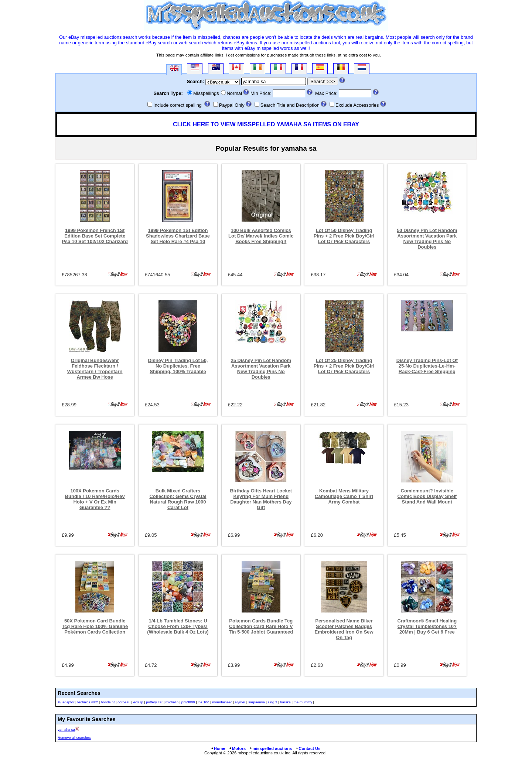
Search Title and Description (290, 105)
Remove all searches (74, 738)
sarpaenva (257, 702)
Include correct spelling (178, 105)
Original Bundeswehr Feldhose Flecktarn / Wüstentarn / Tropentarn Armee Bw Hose (95, 369)
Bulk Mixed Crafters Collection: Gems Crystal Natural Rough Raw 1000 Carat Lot (178, 499)
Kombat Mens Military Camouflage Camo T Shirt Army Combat (344, 496)
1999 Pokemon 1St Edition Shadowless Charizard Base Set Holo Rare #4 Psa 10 (178, 236)
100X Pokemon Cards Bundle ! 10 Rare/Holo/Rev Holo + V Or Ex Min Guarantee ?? (95, 499)
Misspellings (206, 93)
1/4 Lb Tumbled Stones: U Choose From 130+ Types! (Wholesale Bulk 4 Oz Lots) (178, 626)
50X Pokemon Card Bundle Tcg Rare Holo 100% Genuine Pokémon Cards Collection (95, 626)
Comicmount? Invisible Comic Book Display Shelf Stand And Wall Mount (427, 496)
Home (218, 748)
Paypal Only (232, 105)
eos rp (138, 702)
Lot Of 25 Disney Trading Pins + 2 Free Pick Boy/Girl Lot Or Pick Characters (344, 366)
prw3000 (188, 702)
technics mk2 (88, 702)
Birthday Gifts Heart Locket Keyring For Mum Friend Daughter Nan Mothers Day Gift (261, 499)
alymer (240, 702)
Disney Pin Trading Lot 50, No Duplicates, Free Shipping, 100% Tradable (178, 366)
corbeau (124, 702)
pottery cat (154, 702)
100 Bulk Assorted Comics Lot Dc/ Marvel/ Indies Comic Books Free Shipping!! (261, 236)
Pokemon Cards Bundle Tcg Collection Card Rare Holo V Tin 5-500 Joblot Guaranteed (261, 626)
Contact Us (308, 748)
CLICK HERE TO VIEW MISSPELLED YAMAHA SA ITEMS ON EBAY (266, 124)
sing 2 (273, 702)
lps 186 (203, 702)
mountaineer (222, 702)
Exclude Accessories (357, 105)
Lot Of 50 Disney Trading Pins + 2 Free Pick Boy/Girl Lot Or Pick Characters (344, 236)
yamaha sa (66, 729)
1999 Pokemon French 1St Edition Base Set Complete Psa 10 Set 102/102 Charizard (95, 236)
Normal (234, 93)
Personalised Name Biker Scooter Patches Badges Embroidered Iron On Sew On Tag (344, 629)
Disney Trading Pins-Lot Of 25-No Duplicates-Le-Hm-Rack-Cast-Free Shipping (427, 366)
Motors (237, 748)
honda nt (108, 702)
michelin (172, 702)
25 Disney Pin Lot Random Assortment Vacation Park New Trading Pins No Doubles (261, 369)
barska (285, 702)
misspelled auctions (270, 748)
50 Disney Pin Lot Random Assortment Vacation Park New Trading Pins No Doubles (427, 239)
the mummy (303, 702)
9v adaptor (66, 702)
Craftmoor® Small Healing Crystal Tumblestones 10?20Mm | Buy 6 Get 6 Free (427, 626)
